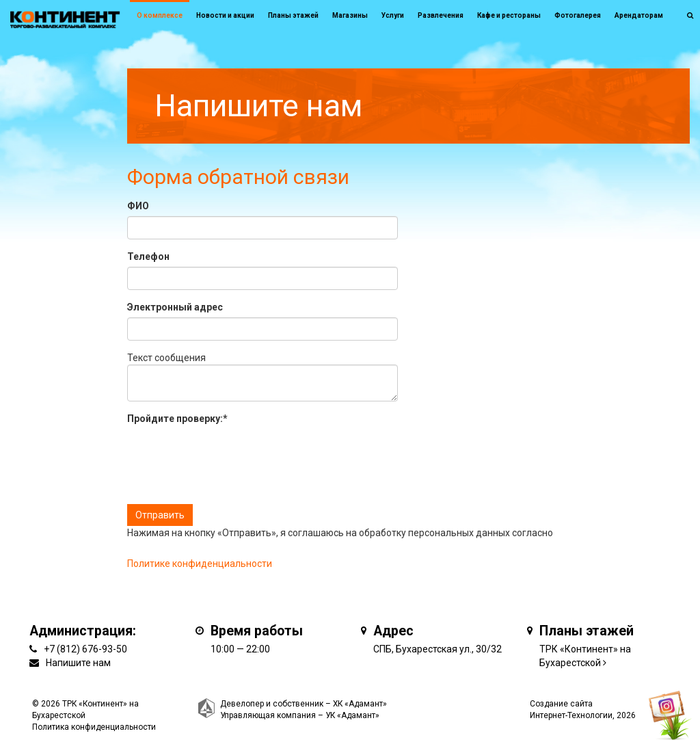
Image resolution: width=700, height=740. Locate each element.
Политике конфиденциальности (200, 564)
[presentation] (231, 455)
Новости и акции (225, 15)
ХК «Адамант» (360, 704)
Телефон (148, 256)
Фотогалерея (578, 15)
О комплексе (160, 15)
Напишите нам (78, 663)
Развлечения (441, 15)
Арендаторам (639, 15)
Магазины (350, 15)
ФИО (138, 206)
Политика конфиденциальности (94, 727)
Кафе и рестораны (509, 15)
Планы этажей (293, 15)
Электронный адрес (175, 307)
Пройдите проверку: (177, 419)
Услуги (393, 15)
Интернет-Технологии (571, 715)
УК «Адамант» (352, 715)
